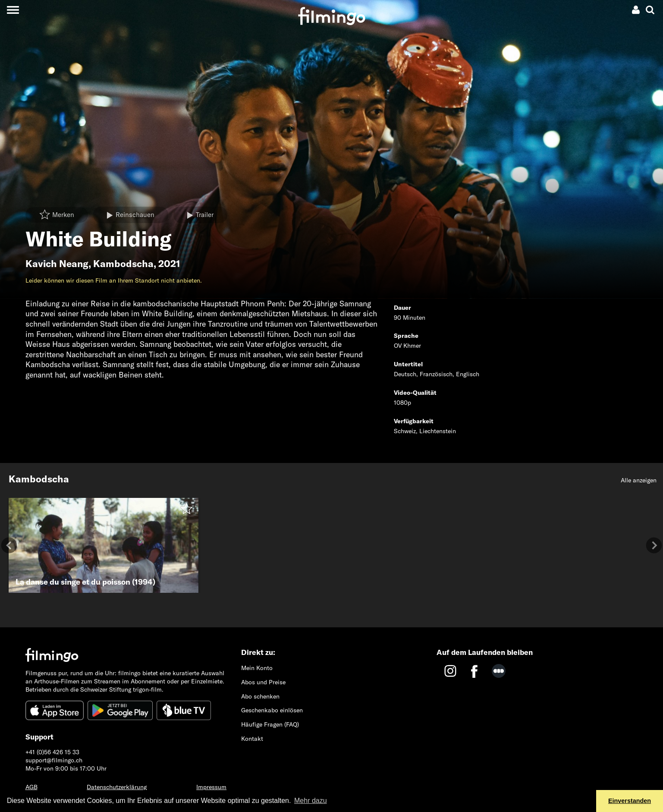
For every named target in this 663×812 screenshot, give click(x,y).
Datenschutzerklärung (117, 787)
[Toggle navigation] (13, 10)
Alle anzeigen (639, 480)
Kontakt (252, 739)
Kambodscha (123, 264)
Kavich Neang (57, 264)
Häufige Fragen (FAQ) (270, 724)
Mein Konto (257, 668)
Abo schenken (260, 696)
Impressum (211, 787)
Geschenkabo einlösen (272, 710)
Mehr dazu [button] (311, 801)
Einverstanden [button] (630, 801)
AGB (31, 787)
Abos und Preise (263, 682)
